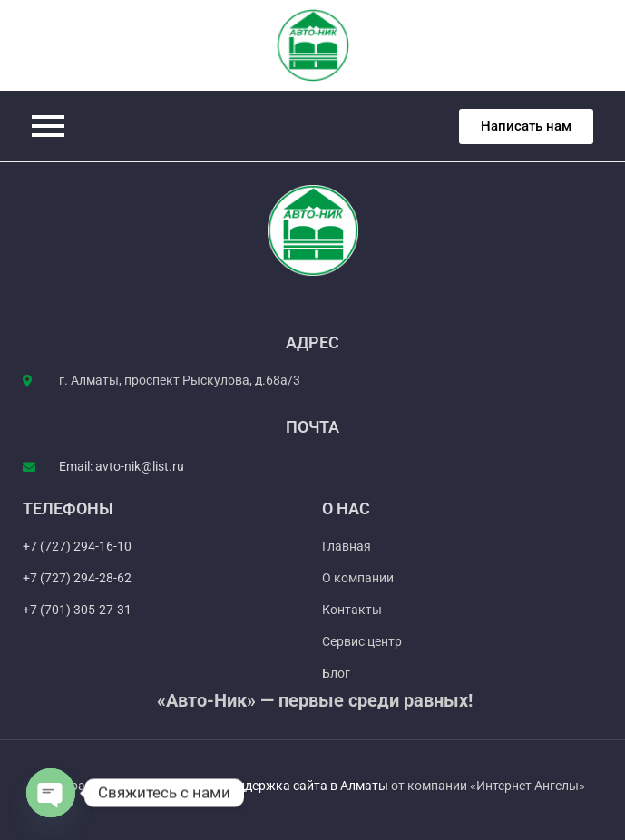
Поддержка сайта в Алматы (306, 786)
